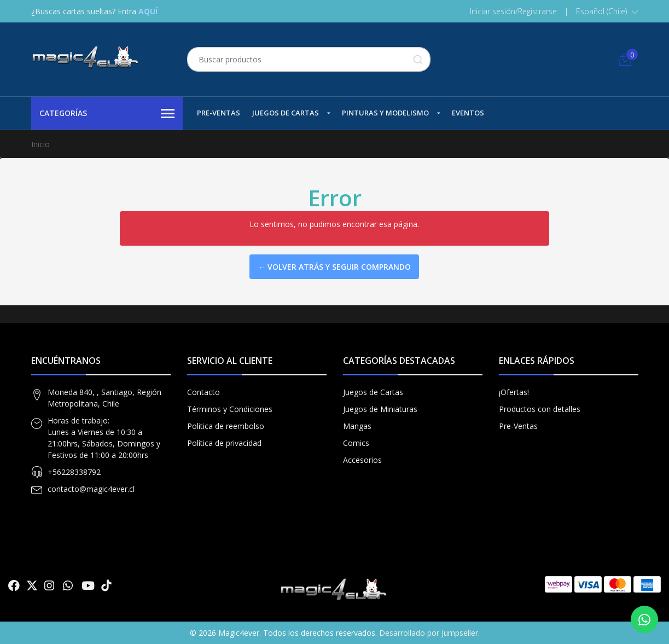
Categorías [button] (107, 114)
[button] (607, 11)
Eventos (468, 113)
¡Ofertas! (514, 392)
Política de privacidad (224, 443)
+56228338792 (74, 472)
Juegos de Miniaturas (380, 409)
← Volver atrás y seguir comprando (334, 267)
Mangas (357, 426)
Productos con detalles (540, 409)
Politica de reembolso (226, 426)
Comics (356, 443)
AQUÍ (148, 11)
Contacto (203, 392)
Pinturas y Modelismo (385, 113)
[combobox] (309, 59)
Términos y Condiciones (230, 409)
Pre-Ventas (219, 113)
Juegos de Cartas (286, 113)
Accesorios (362, 460)
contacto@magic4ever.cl (91, 489)
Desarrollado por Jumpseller (429, 633)
